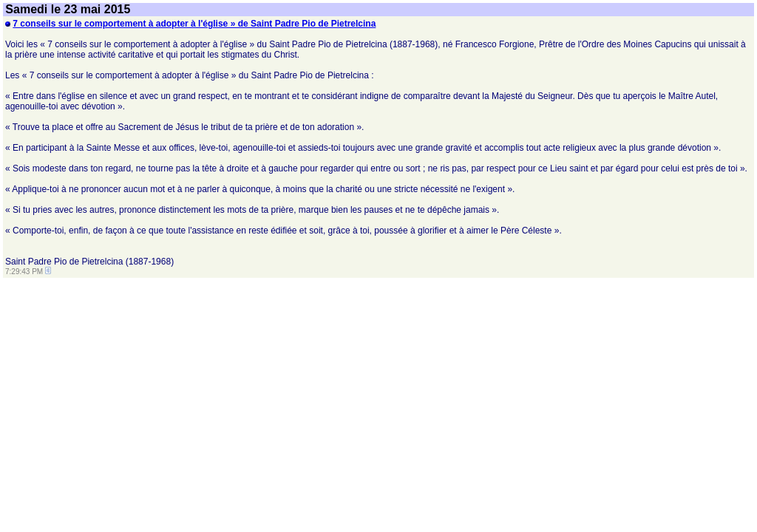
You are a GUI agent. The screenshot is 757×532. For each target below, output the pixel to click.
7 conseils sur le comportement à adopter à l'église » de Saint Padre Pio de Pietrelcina (194, 24)
